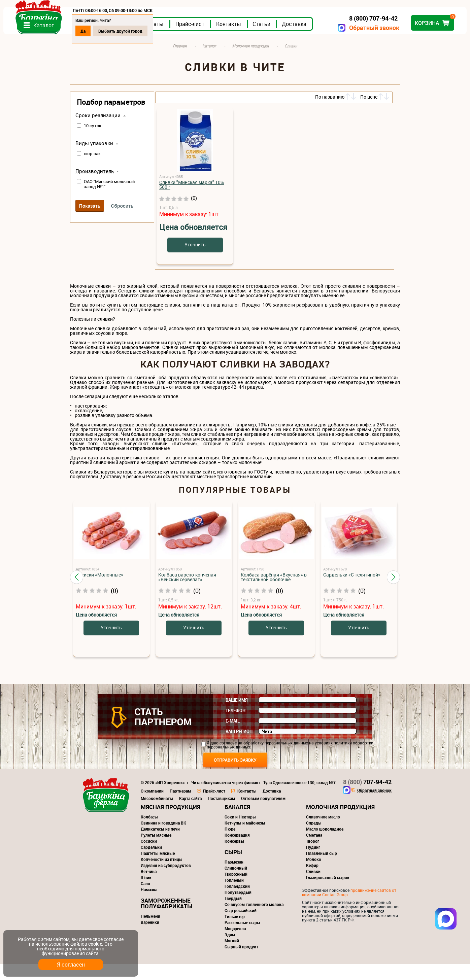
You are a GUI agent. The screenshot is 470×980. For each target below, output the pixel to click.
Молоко (314, 875)
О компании (152, 807)
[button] (77, 593)
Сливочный (236, 884)
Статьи (328, 40)
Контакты (295, 40)
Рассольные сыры (242, 939)
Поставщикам (221, 814)
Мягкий (232, 957)
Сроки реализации (98, 132)
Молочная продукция (340, 823)
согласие (228, 759)
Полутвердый (238, 908)
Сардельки (151, 863)
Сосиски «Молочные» (99, 591)
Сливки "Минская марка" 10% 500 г (192, 201)
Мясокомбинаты (157, 814)
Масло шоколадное (325, 845)
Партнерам (180, 807)
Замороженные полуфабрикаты (166, 919)
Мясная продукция (171, 823)
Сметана (314, 851)
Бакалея (237, 823)
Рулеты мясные (156, 851)
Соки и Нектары (240, 833)
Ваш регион (239, 747)
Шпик (146, 894)
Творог (313, 857)
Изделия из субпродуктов (166, 881)
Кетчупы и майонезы (245, 839)
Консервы (234, 857)
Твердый (233, 914)
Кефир (312, 881)
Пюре (230, 845)
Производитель (95, 187)
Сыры (233, 868)
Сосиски (149, 857)
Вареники (150, 938)
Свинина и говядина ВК (163, 839)
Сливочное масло (323, 833)
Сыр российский (241, 926)
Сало (145, 900)
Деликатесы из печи (160, 845)
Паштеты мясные (158, 869)
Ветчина (149, 887)
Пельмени (150, 932)
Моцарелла (235, 945)
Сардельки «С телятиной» (352, 591)
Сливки (313, 887)
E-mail (233, 737)
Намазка (149, 906)
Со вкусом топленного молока (254, 920)
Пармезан (234, 878)
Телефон (236, 727)
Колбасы (149, 833)
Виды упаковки (94, 160)
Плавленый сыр (322, 869)
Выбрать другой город (187, 31)
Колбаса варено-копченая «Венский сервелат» (187, 593)
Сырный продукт (241, 963)
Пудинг (313, 863)
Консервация (237, 851)
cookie (95, 944)
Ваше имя (237, 716)
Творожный (236, 890)
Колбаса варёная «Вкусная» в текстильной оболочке (274, 593)
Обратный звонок (308, 28)
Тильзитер (235, 933)
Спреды (314, 839)
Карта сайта (190, 814)
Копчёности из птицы (162, 875)
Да (150, 31)
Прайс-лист (257, 40)
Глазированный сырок (328, 894)
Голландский (237, 902)
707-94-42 (367, 798)
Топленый (234, 896)
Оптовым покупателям (263, 814)
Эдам (230, 951)
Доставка (361, 40)
